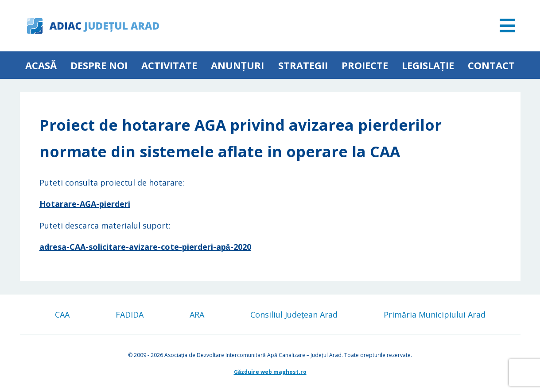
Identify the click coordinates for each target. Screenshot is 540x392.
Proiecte (365, 65)
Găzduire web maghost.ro (270, 372)
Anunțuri (237, 65)
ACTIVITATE (169, 65)
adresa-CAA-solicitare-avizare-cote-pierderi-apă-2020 (145, 247)
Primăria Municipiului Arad (435, 314)
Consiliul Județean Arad (294, 314)
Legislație (428, 65)
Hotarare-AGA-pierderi (85, 204)
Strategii (303, 65)
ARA (197, 314)
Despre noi (99, 65)
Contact (491, 65)
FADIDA (130, 314)
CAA (62, 314)
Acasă (41, 65)
